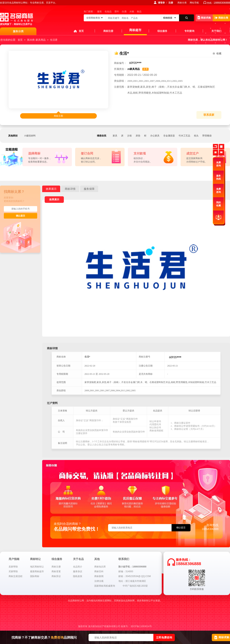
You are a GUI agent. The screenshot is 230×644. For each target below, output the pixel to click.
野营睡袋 (207, 136)
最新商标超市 (37, 571)
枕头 (196, 136)
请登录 (161, 3)
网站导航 (194, 3)
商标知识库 (100, 567)
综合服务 (162, 31)
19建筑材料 (30, 136)
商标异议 (56, 576)
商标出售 (221, 18)
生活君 (54, 40)
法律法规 (99, 581)
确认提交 (21, 216)
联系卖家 (209, 115)
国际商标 (35, 576)
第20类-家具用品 (36, 40)
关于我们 (216, 31)
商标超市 (135, 30)
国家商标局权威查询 (105, 586)
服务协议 (78, 571)
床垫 (138, 136)
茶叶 (117, 12)
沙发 (130, 136)
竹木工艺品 (184, 136)
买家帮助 (13, 571)
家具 (115, 136)
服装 (99, 12)
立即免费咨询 (164, 637)
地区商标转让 (37, 567)
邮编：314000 (126, 571)
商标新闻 (99, 576)
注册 (171, 3)
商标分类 (182, 3)
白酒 (124, 12)
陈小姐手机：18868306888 (132, 567)
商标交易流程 (16, 576)
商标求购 (204, 18)
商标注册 (108, 31)
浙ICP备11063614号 (141, 626)
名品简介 (78, 567)
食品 (139, 12)
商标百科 (99, 571)
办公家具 (155, 136)
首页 (81, 31)
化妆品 (108, 12)
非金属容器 (169, 136)
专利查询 (189, 31)
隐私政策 (78, 576)
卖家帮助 (13, 567)
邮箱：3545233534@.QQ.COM (135, 576)
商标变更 (56, 571)
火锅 (132, 12)
